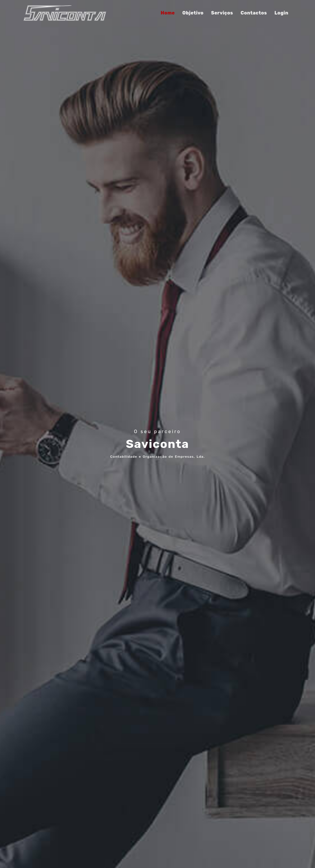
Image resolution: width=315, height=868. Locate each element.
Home (168, 13)
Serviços (222, 13)
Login (281, 13)
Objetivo (193, 13)
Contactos (254, 13)
